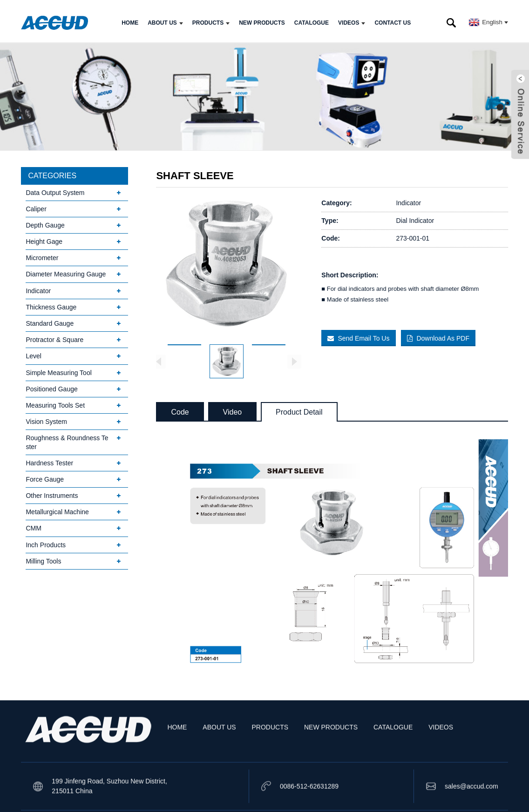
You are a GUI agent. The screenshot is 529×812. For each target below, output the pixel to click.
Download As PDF (446, 336)
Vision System (46, 419)
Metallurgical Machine (57, 510)
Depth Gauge (45, 222)
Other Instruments (52, 493)
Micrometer (42, 255)
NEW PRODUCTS (262, 20)
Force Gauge (45, 476)
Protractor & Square (54, 337)
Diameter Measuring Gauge (66, 272)
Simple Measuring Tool (58, 370)
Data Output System (55, 190)
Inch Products (46, 542)
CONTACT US (393, 20)
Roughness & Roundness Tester (67, 440)
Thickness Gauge (51, 304)
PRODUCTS (211, 20)
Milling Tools (43, 558)
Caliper (36, 206)
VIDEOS (352, 20)
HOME (130, 20)
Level (33, 354)
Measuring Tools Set (55, 403)
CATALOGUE (312, 20)
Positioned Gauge (51, 386)
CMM (33, 526)
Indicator (38, 288)
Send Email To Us (364, 336)
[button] (294, 359)
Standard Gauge (50, 321)
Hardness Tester (49, 460)
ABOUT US (165, 20)
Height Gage (44, 239)
